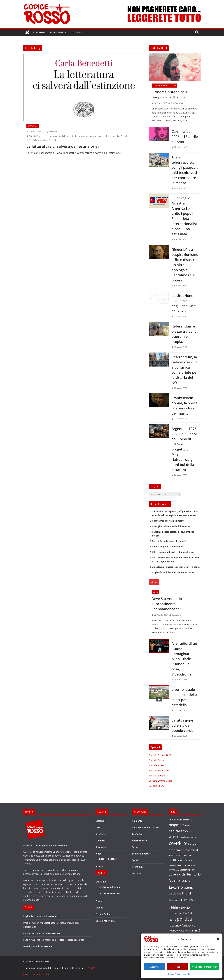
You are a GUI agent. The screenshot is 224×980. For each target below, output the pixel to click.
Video (155, 592)
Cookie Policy (174, 974)
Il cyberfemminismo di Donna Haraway (173, 572)
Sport (135, 860)
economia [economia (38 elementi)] (176, 850)
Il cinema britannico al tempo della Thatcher (170, 94)
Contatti (100, 901)
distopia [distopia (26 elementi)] (192, 844)
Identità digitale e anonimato (168, 547)
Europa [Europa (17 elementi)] (191, 861)
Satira (135, 847)
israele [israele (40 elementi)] (185, 880)
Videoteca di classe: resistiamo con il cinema (176, 567)
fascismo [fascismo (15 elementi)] (172, 866)
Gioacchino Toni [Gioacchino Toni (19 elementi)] (187, 870)
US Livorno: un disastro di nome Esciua (173, 552)
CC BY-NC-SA (90, 968)
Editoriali (39, 32)
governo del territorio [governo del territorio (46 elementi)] (185, 874)
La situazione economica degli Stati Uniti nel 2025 (184, 303)
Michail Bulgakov (34, 140)
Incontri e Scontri (108, 859)
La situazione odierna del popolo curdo (182, 725)
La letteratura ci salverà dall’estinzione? (63, 146)
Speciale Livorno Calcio (160, 781)
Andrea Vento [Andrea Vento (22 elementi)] (176, 820)
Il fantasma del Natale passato (168, 521)
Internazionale (140, 841)
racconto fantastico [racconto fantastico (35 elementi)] (182, 925)
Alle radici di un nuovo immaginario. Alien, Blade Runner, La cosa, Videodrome (184, 659)
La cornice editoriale (110, 887)
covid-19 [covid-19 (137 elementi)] (178, 843)
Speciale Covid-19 (158, 760)
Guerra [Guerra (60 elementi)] (174, 880)
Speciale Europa (157, 776)
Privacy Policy (187, 974)
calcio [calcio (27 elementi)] (188, 825)
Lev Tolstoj (122, 136)
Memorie (100, 841)
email (84, 896)
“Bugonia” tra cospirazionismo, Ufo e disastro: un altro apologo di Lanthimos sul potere (185, 265)
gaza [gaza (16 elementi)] (177, 870)
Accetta (154, 967)
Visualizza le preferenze (205, 967)
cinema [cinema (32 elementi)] (173, 837)
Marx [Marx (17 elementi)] (179, 894)
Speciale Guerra (157, 786)
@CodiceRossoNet (50, 923)
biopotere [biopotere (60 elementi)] (177, 825)
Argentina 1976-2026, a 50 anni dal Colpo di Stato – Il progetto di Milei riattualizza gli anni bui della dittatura (185, 449)
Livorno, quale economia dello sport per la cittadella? (184, 697)
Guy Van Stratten (52, 132)
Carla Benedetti (66, 136)
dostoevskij (80, 136)
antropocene (52, 136)
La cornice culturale (109, 893)
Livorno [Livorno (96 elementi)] (176, 887)
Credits (99, 908)
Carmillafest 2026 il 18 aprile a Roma (185, 137)
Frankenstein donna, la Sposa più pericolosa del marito (185, 405)
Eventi (99, 827)
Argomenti (56, 32)
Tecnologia (138, 867)
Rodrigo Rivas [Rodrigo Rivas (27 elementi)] (177, 931)
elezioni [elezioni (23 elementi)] (183, 860)
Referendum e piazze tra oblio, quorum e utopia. (184, 334)
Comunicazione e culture (164, 86)
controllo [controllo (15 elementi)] (182, 837)
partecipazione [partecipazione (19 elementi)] (176, 913)
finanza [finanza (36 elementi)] (181, 865)
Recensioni (33, 126)
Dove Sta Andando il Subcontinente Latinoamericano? (168, 604)
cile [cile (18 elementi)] (190, 832)
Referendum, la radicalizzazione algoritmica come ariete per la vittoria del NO (185, 370)
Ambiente (137, 821)
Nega (177, 967)
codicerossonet (51, 916)
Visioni (99, 867)
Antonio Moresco (37, 136)
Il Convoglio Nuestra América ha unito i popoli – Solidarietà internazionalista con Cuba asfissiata (184, 216)
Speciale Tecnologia (159, 770)
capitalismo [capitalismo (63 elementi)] (178, 831)
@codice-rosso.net (43, 946)
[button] (218, 939)
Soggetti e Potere (141, 854)
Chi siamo (101, 882)
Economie (137, 834)
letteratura (111, 136)
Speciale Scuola (157, 765)
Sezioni (75, 32)
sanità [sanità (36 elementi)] (196, 930)
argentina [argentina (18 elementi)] (187, 820)
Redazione (176, 615)
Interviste (101, 834)
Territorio (137, 873)
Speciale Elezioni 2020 (160, 755)
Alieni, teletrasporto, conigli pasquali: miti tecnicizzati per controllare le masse (185, 170)
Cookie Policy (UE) (105, 921)
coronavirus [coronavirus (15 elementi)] (192, 837)
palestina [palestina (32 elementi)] (185, 908)
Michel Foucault (50, 140)
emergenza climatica (95, 136)
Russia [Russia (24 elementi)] (188, 931)
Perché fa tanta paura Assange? (169, 541)
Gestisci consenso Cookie (36, 974)
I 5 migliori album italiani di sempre (171, 526)
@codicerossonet (51, 933)
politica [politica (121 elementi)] (184, 919)
